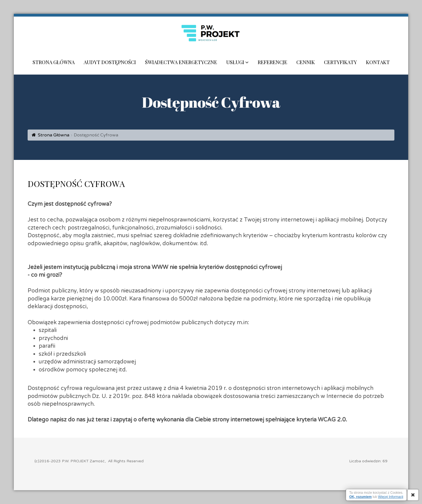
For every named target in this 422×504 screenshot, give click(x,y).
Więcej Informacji (391, 497)
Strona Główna (54, 135)
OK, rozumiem (361, 497)
